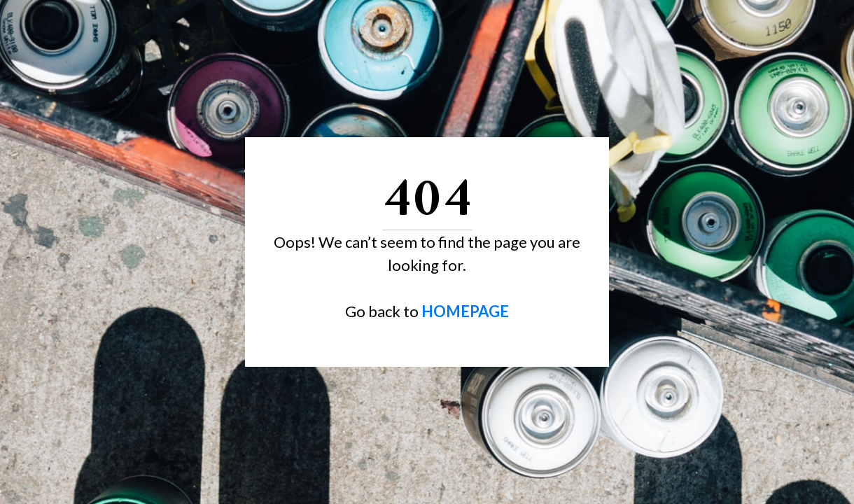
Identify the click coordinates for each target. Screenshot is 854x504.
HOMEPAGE (465, 311)
